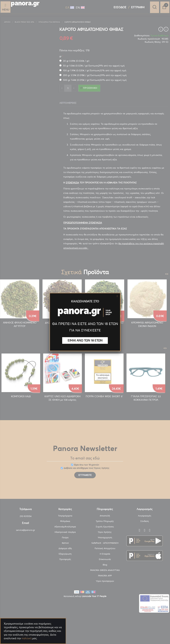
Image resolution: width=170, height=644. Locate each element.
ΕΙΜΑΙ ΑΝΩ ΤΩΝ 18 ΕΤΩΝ (85, 340)
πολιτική (27, 638)
